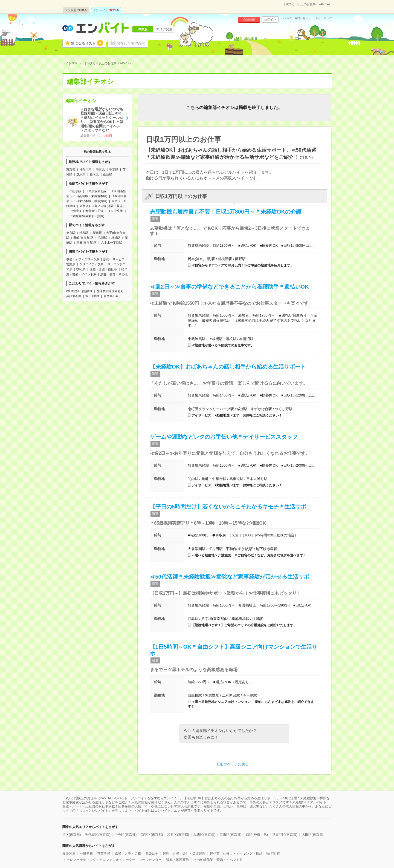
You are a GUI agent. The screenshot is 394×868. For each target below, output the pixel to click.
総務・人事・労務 (128, 853)
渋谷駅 (84, 233)
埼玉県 (100, 169)
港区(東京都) (72, 835)
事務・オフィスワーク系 (83, 259)
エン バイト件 (106, 10)
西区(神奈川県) (257, 835)
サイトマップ (324, 18)
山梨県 (108, 174)
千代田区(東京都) (98, 835)
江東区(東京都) (231, 835)
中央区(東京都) (126, 835)
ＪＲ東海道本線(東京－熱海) (85, 216)
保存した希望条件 (131, 43)
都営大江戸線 (94, 211)
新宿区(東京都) (152, 835)
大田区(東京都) (313, 835)
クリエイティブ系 (91, 264)
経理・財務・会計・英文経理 (184, 853)
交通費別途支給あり (110, 291)
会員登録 (249, 19)
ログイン (270, 19)
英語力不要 (74, 296)
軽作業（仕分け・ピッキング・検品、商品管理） (246, 853)
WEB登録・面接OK (79, 291)
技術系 (81, 269)
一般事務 (86, 853)
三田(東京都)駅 (86, 243)
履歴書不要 (111, 296)
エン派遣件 (76, 10)
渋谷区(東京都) (178, 835)
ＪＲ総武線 (74, 211)
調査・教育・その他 (114, 274)
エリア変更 (164, 29)
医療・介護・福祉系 (103, 269)
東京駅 (71, 233)
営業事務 (104, 853)
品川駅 (102, 238)
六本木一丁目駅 (111, 243)
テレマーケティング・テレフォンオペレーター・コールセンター (114, 860)
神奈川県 (85, 169)
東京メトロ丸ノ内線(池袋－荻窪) (101, 206)
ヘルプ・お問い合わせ (297, 18)
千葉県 (114, 169)
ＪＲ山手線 (74, 191)
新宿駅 (97, 233)
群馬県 (81, 174)
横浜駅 (116, 238)
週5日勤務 (92, 296)
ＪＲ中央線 (115, 211)
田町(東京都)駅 (83, 238)
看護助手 (152, 853)
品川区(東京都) (204, 835)
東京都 (71, 169)
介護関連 (69, 853)
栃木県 (94, 174)
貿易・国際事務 (178, 860)
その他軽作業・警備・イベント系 (218, 860)
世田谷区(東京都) (285, 835)
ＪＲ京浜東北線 (96, 191)
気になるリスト (87, 43)
